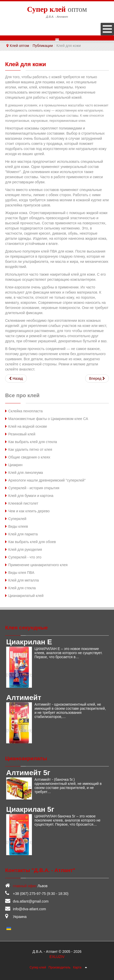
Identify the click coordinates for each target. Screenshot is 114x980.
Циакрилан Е (29, 642)
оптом (57, 9)
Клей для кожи (26, 64)
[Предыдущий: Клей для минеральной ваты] (16, 378)
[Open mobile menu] (107, 29)
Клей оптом (19, 46)
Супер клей (38, 967)
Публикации (43, 46)
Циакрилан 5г (30, 809)
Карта (77, 967)
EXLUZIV (57, 957)
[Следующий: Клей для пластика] (97, 378)
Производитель (60, 967)
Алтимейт (24, 698)
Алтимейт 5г (28, 773)
